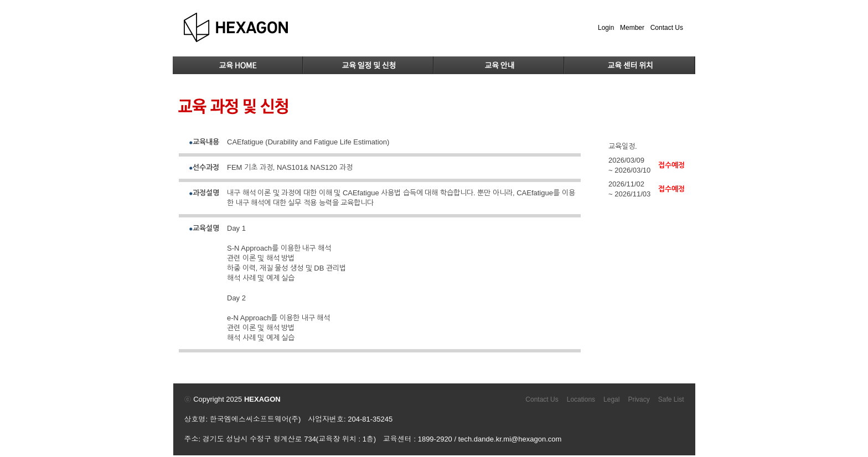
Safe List (671, 399)
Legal (611, 399)
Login (606, 28)
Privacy (639, 399)
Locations (581, 399)
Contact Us (667, 28)
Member (632, 28)
